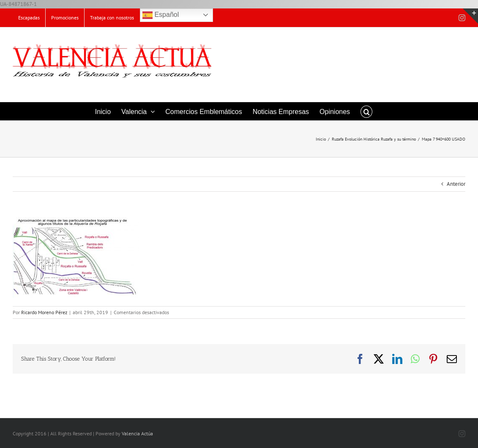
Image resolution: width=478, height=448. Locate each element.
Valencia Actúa (137, 433)
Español (161, 15)
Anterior (456, 184)
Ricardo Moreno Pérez (44, 312)
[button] (366, 111)
